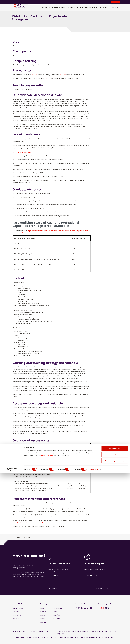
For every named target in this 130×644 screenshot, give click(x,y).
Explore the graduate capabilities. (23, 156)
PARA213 (48, 82)
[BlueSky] (91, 612)
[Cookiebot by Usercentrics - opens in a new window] (12, 640)
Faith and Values (18, 2)
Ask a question (54, 592)
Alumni (37, 2)
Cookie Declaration (47, 626)
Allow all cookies (115, 620)
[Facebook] (76, 612)
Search (115, 7)
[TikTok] (88, 612)
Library (100, 2)
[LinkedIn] (82, 612)
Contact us (115, 2)
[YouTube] (85, 612)
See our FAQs (89, 579)
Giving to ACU (46, 2)
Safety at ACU (57, 2)
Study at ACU (46, 7)
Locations (80, 7)
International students (59, 7)
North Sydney (57, 612)
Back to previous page (24, 541)
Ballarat (42, 612)
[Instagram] (79, 612)
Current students (89, 2)
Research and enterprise (93, 7)
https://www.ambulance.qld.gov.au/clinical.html (31, 527)
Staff (107, 2)
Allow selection (115, 626)
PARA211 (63, 78)
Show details (99, 640)
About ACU (106, 7)
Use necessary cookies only (115, 632)
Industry (29, 2)
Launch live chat (54, 579)
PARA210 (35, 78)
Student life (72, 7)
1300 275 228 (104, 592)
